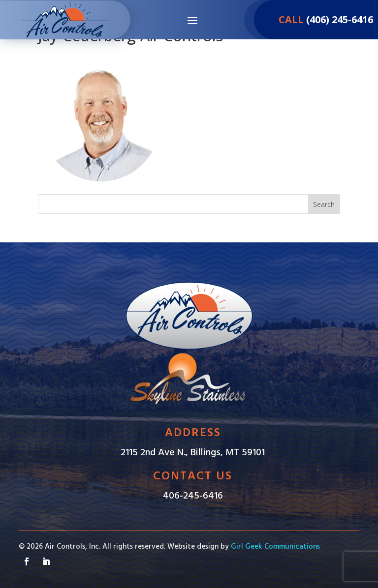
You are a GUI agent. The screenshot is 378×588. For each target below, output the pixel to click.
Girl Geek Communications (275, 547)
